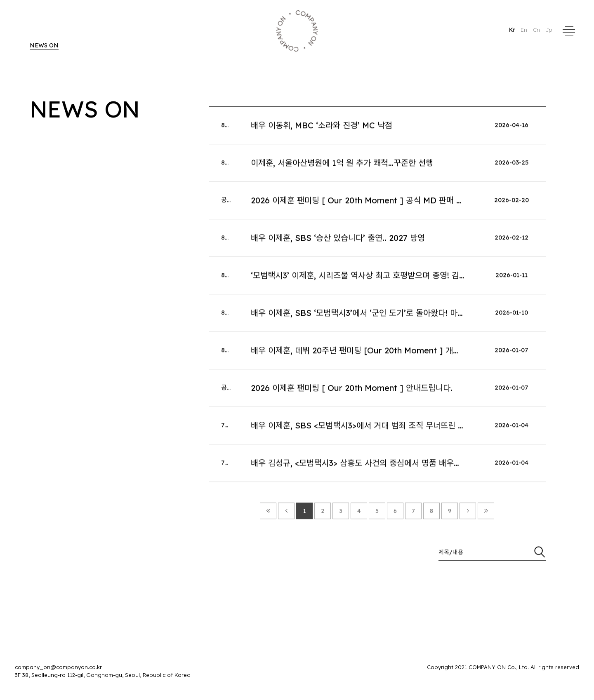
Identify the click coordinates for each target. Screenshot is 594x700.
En (525, 30)
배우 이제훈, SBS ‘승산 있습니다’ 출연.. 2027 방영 (338, 240)
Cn (537, 30)
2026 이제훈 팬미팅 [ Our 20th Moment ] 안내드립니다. (352, 390)
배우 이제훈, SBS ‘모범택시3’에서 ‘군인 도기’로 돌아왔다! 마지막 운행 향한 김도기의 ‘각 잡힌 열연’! (420, 315)
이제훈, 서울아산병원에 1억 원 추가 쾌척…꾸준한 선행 (342, 165)
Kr (513, 30)
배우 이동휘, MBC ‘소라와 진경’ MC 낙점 (322, 128)
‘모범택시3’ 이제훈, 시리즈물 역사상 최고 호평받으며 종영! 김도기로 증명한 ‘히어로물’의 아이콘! (414, 278)
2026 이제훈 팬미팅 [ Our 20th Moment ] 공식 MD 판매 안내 (361, 203)
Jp (549, 30)
